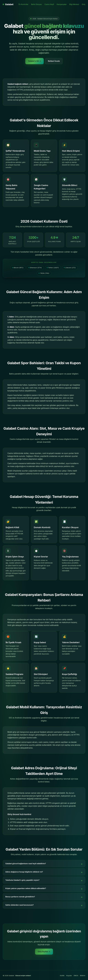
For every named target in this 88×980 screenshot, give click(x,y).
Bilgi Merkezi (74, 4)
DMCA (76, 976)
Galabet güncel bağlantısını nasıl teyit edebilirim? (26, 864)
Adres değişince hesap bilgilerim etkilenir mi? (24, 872)
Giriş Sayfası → (44, 952)
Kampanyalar (62, 4)
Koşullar (69, 976)
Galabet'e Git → (34, 61)
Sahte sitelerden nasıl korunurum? (19, 905)
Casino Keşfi (49, 4)
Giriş (84, 4)
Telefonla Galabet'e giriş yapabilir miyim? (22, 880)
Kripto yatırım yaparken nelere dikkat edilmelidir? (26, 888)
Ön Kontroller (23, 4)
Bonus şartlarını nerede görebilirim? (20, 897)
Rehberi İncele (54, 61)
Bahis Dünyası (36, 4)
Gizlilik (62, 976)
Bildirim (83, 976)
